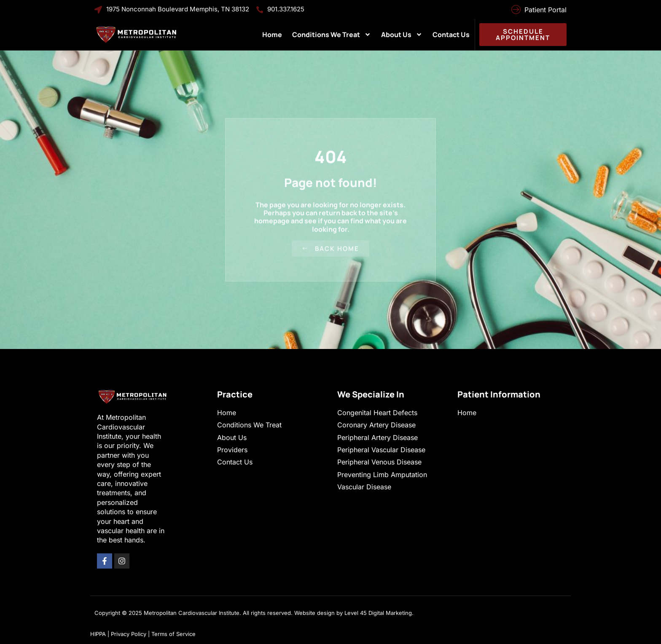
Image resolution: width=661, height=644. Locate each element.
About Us (402, 35)
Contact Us (451, 35)
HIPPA (98, 634)
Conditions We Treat (332, 35)
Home (272, 35)
